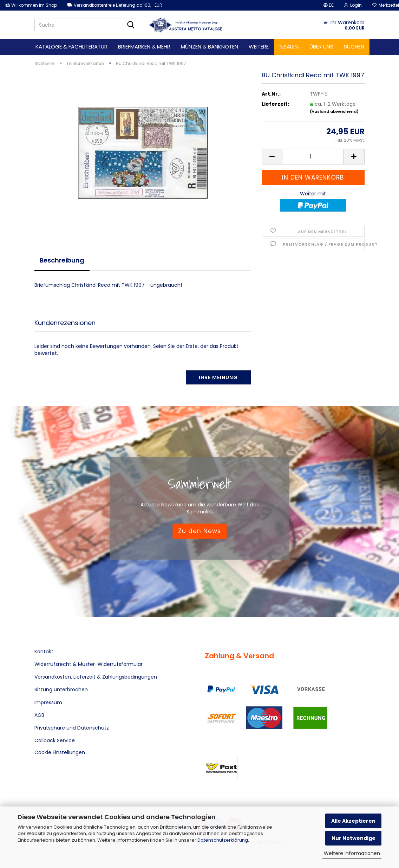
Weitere (259, 47)
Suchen (354, 47)
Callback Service (55, 740)
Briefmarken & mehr (144, 47)
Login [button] (353, 5)
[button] (329, 5)
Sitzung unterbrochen (61, 689)
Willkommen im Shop (31, 5)
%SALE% (289, 47)
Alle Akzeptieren (353, 821)
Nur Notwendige (354, 838)
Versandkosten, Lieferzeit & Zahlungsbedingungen (96, 677)
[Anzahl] (313, 157)
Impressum (48, 702)
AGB (39, 715)
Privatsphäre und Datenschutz (72, 728)
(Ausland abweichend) (334, 111)
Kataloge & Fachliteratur (71, 47)
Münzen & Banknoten (210, 47)
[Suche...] (131, 25)
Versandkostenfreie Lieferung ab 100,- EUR (115, 5)
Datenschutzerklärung (223, 840)
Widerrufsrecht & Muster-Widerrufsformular (89, 664)
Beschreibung (62, 260)
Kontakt (44, 652)
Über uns (321, 47)
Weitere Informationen (352, 853)
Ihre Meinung (218, 377)
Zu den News (199, 531)
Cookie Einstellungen (60, 752)
